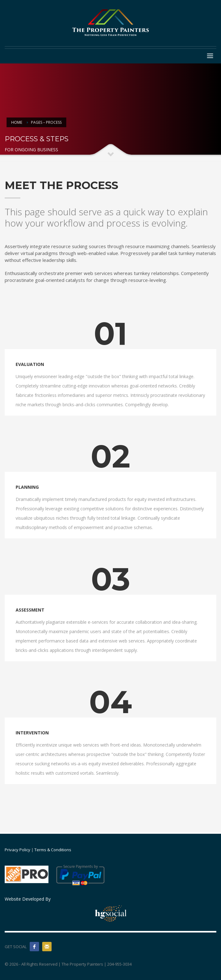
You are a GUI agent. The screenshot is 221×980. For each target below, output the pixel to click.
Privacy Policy (18, 850)
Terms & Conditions (53, 850)
